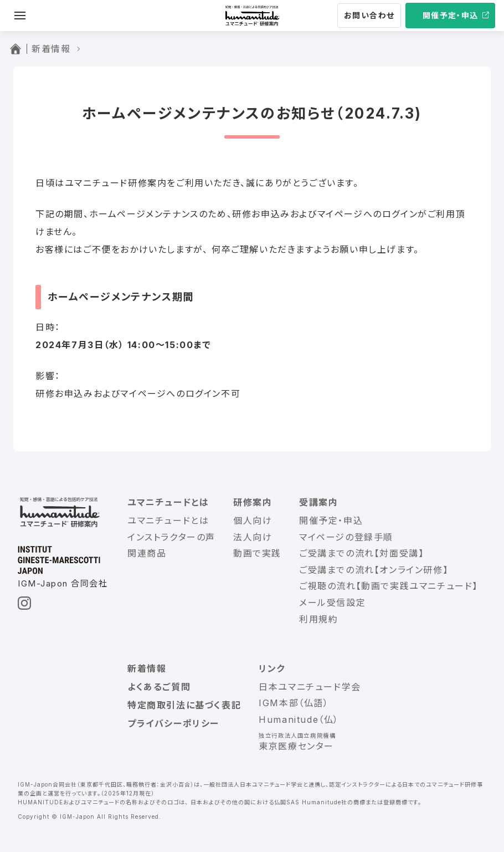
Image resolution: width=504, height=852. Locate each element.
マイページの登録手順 (346, 537)
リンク (272, 669)
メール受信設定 (332, 603)
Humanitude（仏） (299, 720)
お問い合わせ (369, 15)
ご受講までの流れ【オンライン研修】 (374, 570)
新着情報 (147, 669)
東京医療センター (296, 746)
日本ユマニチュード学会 (310, 687)
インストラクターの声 (171, 537)
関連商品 (147, 553)
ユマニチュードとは (168, 502)
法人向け (253, 537)
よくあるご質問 (159, 687)
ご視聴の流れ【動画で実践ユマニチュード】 (389, 586)
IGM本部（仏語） (294, 703)
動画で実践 (257, 553)
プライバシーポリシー (173, 723)
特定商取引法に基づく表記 (184, 705)
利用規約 (318, 619)
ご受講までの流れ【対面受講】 (361, 553)
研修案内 (253, 502)
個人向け (253, 521)
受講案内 (318, 502)
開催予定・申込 (451, 15)
